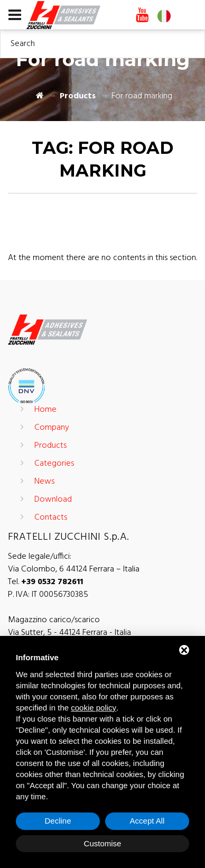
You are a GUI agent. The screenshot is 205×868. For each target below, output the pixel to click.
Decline (58, 821)
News (44, 482)
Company (52, 428)
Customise (103, 843)
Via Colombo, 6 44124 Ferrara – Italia (74, 569)
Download (53, 500)
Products (78, 96)
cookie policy (94, 708)
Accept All (147, 821)
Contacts (51, 518)
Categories (54, 464)
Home (45, 410)
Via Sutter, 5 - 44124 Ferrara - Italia (69, 633)
